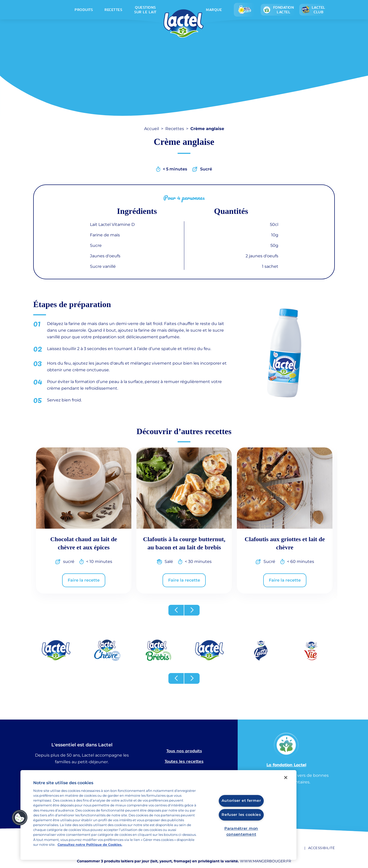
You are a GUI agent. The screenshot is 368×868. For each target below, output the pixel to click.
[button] (176, 610)
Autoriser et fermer (241, 801)
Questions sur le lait (145, 10)
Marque (214, 10)
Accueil (152, 129)
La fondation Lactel (286, 765)
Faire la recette (84, 580)
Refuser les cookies (241, 815)
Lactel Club (313, 10)
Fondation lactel (278, 10)
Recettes (113, 10)
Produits (84, 10)
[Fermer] (286, 778)
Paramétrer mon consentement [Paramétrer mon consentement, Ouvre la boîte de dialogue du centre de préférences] (241, 831)
